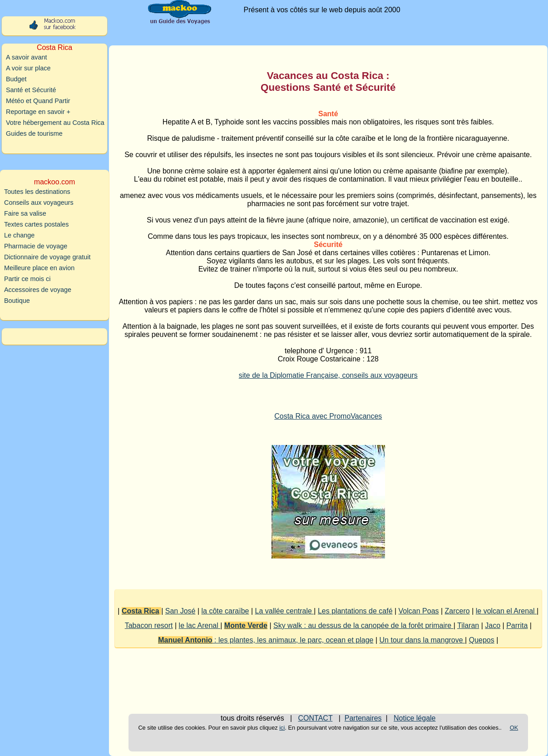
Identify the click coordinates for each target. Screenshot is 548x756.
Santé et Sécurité (31, 90)
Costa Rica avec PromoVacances (328, 416)
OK (514, 728)
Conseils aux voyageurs (39, 203)
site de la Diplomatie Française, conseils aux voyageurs (328, 375)
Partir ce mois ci (27, 279)
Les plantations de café (355, 611)
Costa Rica (141, 611)
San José (180, 611)
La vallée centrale (285, 611)
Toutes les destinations (37, 192)
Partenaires (363, 718)
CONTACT (316, 718)
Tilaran (468, 625)
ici (282, 728)
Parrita (517, 625)
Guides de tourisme (34, 133)
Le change (19, 235)
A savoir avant (26, 57)
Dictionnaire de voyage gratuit (47, 257)
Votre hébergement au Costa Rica (55, 123)
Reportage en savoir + (38, 112)
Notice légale (415, 718)
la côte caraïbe (225, 611)
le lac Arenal (200, 625)
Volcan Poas (419, 611)
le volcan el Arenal (506, 611)
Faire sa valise (25, 213)
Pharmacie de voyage (36, 246)
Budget (16, 79)
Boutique (17, 301)
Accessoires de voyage (38, 290)
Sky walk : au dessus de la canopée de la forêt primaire (363, 625)
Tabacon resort (149, 625)
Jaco (493, 625)
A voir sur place (28, 68)
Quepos (482, 640)
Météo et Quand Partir (38, 101)
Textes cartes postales (36, 224)
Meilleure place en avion (39, 268)
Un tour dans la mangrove (422, 640)
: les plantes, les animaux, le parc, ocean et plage (266, 640)
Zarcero (457, 611)
